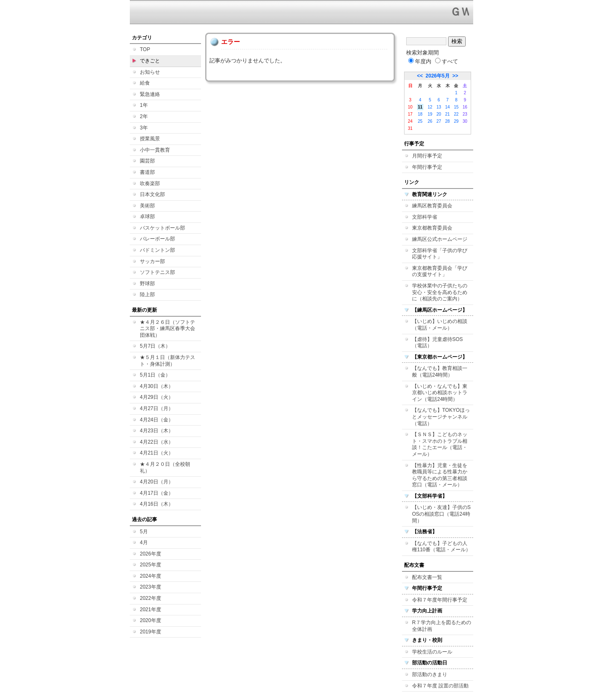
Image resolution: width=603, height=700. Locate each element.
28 (447, 121)
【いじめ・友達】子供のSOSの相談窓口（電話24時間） (441, 514)
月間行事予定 (427, 156)
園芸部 (147, 161)
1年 (144, 105)
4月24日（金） (157, 420)
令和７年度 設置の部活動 (440, 686)
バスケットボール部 (162, 228)
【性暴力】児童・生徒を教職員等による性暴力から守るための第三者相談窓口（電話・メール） (440, 475)
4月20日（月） (157, 482)
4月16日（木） (157, 504)
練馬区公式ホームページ (440, 239)
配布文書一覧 (427, 577)
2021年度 (151, 610)
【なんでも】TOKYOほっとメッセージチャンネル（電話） (441, 417)
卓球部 (147, 217)
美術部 (147, 206)
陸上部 (147, 294)
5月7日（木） (155, 346)
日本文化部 (152, 194)
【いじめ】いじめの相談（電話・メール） (440, 325)
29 (456, 121)
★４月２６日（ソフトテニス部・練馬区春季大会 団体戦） (167, 329)
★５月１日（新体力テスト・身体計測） (167, 361)
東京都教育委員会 (432, 228)
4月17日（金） (157, 493)
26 (430, 121)
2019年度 (151, 632)
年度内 (420, 61)
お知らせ (150, 72)
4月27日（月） (157, 408)
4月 (144, 542)
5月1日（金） (155, 375)
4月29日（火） (157, 397)
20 (439, 114)
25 (420, 121)
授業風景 (150, 139)
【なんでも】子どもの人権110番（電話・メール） (441, 547)
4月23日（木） (157, 431)
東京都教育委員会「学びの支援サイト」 (440, 271)
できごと (150, 61)
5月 (144, 532)
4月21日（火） (157, 453)
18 (420, 114)
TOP (145, 49)
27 (439, 121)
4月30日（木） (157, 386)
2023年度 (151, 587)
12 (430, 107)
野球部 (147, 284)
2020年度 (151, 620)
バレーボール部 (157, 239)
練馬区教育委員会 (432, 206)
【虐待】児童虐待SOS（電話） (437, 343)
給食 (145, 83)
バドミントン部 (157, 250)
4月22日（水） (157, 442)
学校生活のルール (432, 652)
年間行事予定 (427, 167)
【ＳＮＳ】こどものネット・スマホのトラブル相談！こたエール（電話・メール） (440, 444)
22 (456, 114)
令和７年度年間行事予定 (440, 600)
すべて (447, 61)
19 (430, 114)
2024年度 (151, 576)
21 (447, 114)
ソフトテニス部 (157, 272)
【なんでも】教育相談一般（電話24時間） (440, 372)
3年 (144, 128)
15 (456, 107)
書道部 (147, 172)
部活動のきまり (430, 674)
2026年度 (151, 554)
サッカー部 (152, 261)
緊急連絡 (150, 94)
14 (447, 107)
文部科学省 (425, 217)
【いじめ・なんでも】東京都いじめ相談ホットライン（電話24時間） (440, 393)
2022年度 (151, 598)
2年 (144, 116)
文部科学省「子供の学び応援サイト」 (440, 254)
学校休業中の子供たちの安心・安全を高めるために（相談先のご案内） (440, 292)
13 (439, 107)
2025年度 (151, 565)
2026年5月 (437, 76)
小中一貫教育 (155, 150)
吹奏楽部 (150, 183)
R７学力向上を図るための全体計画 (442, 626)
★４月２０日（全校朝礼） (165, 468)
